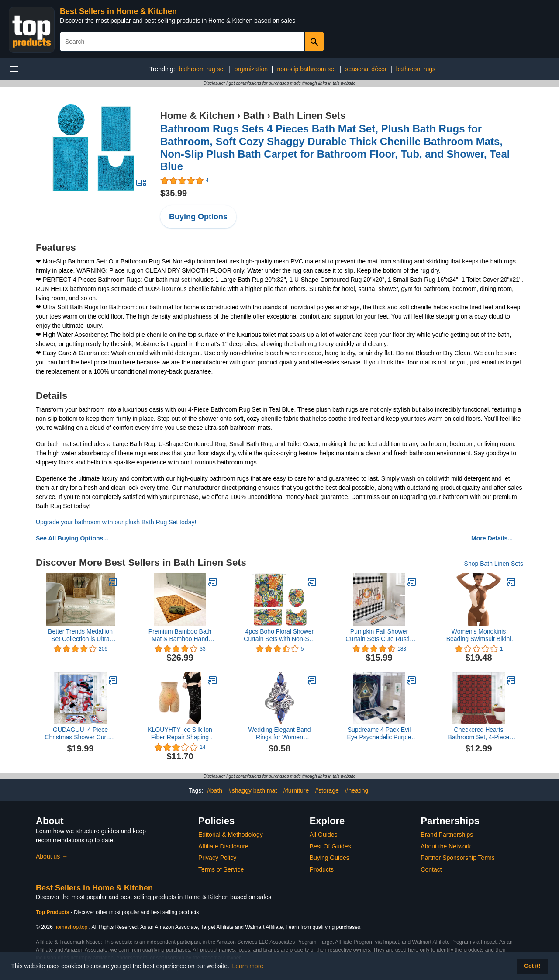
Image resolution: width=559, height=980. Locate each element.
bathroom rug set (202, 69)
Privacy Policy (217, 858)
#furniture (296, 790)
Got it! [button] (532, 966)
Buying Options (198, 217)
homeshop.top (71, 927)
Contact (431, 869)
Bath (254, 116)
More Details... (492, 538)
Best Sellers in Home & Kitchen (118, 11)
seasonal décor (366, 69)
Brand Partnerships (447, 835)
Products (322, 869)
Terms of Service (221, 869)
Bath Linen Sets (309, 116)
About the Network (446, 846)
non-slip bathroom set (306, 69)
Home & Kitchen (197, 116)
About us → (52, 856)
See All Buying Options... (72, 538)
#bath (215, 790)
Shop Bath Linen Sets (494, 564)
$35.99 (174, 193)
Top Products (53, 912)
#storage (327, 790)
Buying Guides (330, 858)
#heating (357, 790)
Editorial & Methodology (231, 835)
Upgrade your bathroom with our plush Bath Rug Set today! (116, 522)
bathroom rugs (416, 69)
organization (251, 69)
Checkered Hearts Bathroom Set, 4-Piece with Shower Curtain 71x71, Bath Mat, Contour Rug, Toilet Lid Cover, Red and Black (479, 734)
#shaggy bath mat (253, 790)
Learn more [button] (248, 966)
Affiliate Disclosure (223, 846)
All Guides (324, 835)
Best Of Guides (330, 846)
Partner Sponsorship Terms (457, 858)
